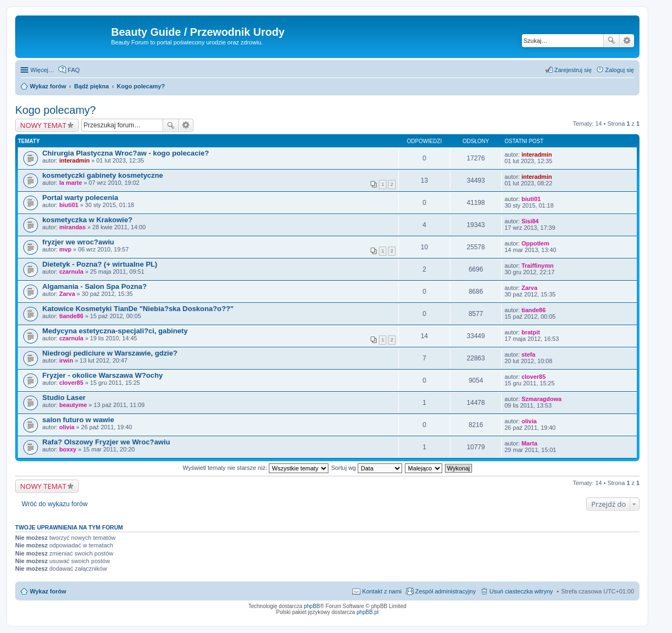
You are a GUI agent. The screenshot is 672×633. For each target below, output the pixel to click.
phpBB (312, 606)
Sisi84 (530, 221)
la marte (70, 183)
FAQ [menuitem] (74, 70)
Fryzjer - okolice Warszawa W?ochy (102, 375)
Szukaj (611, 41)
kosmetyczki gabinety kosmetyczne (103, 175)
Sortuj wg (367, 468)
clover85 (71, 383)
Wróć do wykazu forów (54, 504)
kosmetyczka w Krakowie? (87, 220)
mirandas (72, 227)
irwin (66, 360)
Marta (529, 443)
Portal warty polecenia (80, 198)
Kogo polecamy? (56, 110)
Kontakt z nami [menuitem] (382, 591)
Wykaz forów (48, 591)
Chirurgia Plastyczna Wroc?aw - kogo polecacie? (126, 153)
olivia (67, 427)
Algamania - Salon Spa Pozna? (95, 286)
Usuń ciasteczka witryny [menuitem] (521, 591)
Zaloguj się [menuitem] (620, 70)
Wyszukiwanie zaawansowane (627, 41)
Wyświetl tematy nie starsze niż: (256, 468)
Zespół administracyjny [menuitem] (445, 591)
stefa (528, 354)
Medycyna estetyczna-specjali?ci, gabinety (115, 331)
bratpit (531, 332)
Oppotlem (535, 243)
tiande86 (71, 316)
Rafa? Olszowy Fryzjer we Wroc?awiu (106, 442)
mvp (65, 249)
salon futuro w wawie (78, 420)
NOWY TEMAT (43, 125)
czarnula (71, 272)
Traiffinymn (537, 266)
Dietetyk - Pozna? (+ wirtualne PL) (100, 264)
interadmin (74, 160)
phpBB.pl (368, 612)
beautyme (73, 405)
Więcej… (42, 70)
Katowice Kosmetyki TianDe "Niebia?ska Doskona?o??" (138, 309)
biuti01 (69, 205)
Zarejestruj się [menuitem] (573, 70)
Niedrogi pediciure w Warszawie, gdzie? (110, 353)
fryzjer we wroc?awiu (78, 242)
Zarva (67, 294)
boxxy (68, 449)
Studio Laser (64, 398)
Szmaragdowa (541, 399)
